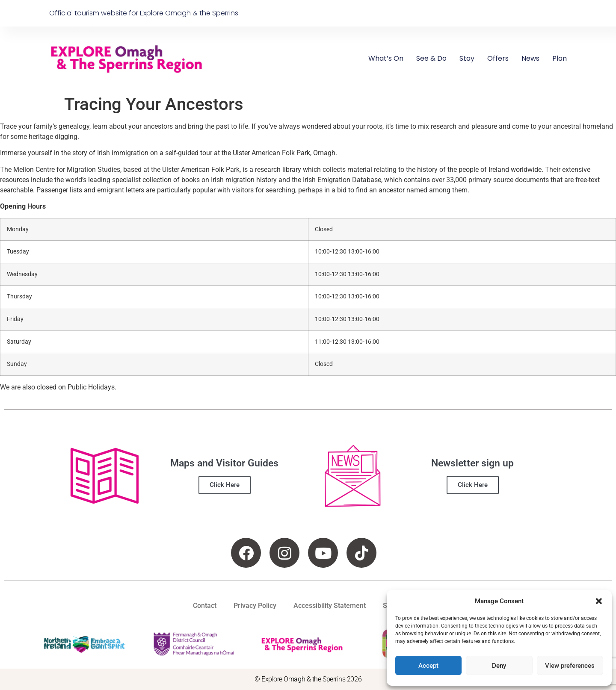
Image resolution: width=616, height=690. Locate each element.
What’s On (386, 58)
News (530, 58)
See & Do (431, 58)
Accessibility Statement (330, 606)
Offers (498, 58)
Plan (560, 58)
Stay (467, 58)
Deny (499, 666)
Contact (205, 606)
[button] (599, 601)
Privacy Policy (255, 606)
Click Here (225, 485)
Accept (428, 666)
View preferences (570, 666)
